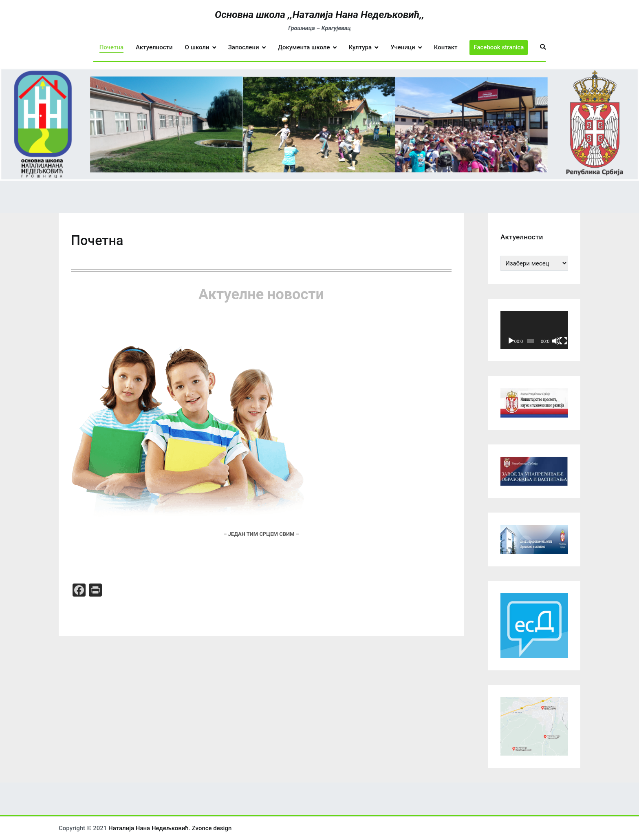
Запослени (244, 47)
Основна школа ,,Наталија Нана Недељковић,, (319, 14)
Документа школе (304, 47)
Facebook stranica (499, 47)
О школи (197, 47)
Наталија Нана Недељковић (149, 828)
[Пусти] (511, 341)
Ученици (403, 47)
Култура (360, 47)
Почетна (111, 47)
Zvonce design (212, 828)
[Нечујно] (556, 341)
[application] (534, 330)
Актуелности (154, 47)
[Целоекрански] (563, 341)
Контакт (446, 47)
